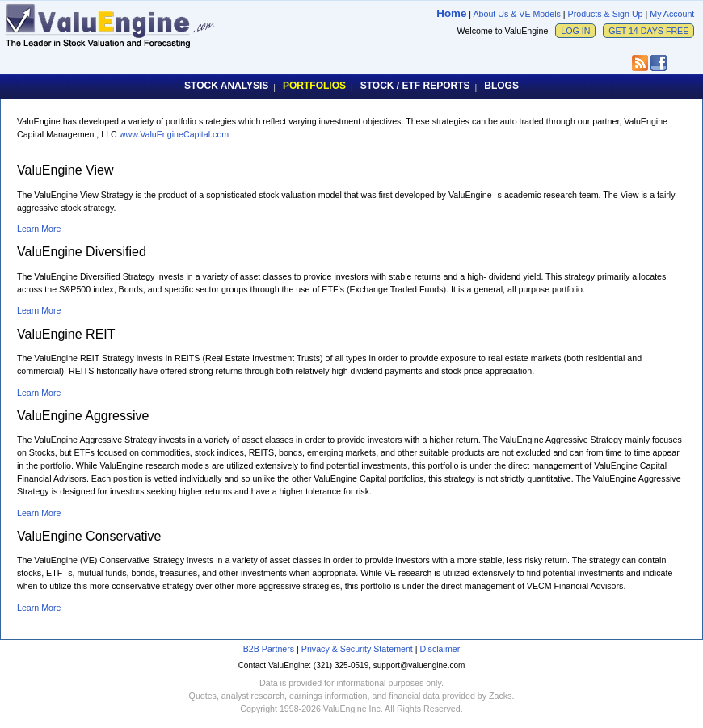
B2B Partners (269, 649)
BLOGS (501, 86)
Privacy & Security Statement (357, 649)
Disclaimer (440, 649)
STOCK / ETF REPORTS (415, 86)
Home (451, 13)
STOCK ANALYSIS (226, 86)
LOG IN (575, 31)
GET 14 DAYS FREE (648, 31)
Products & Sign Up (606, 14)
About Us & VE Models (516, 14)
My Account (672, 14)
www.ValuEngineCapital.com (174, 134)
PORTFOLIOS (314, 86)
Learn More (39, 229)
